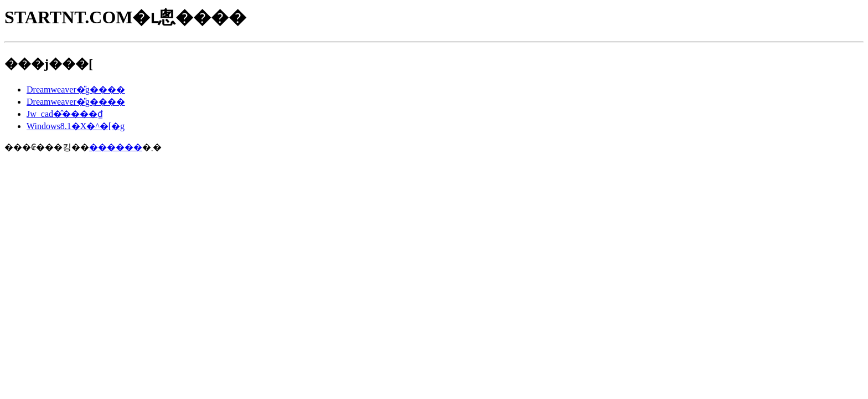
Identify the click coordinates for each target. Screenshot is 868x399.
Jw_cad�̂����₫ (65, 114)
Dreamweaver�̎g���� (76, 89)
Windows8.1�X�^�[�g (76, 126)
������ (116, 147)
